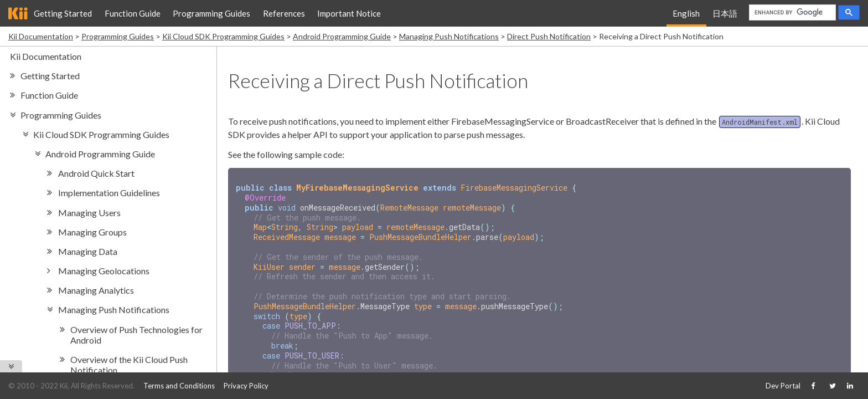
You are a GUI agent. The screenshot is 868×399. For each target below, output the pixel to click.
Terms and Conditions (179, 386)
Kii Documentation (41, 36)
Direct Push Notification (549, 36)
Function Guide (133, 13)
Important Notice (349, 13)
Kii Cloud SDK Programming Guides (223, 36)
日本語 (725, 13)
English (686, 13)
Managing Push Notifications (449, 36)
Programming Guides (211, 13)
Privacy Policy (246, 386)
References (284, 13)
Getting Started (63, 13)
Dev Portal (783, 386)
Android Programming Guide (342, 36)
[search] (791, 13)
